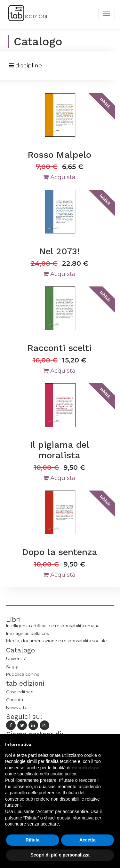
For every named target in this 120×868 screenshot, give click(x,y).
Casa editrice (20, 692)
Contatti (15, 700)
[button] (112, 744)
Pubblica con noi (23, 674)
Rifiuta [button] (33, 840)
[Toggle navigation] (25, 66)
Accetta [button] (88, 840)
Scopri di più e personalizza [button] (60, 855)
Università (16, 659)
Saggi (12, 666)
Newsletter (18, 707)
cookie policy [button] (63, 774)
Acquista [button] (59, 177)
